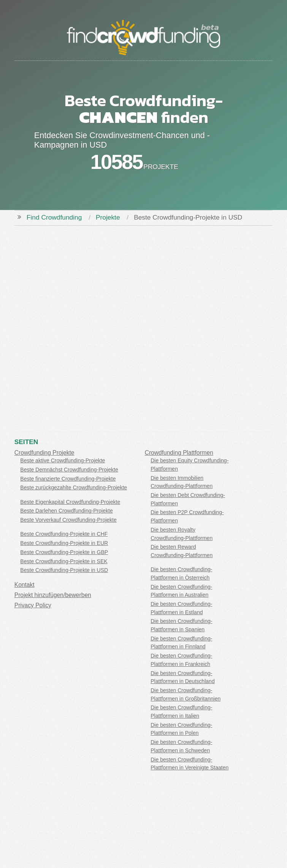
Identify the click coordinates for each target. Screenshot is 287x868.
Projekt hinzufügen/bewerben (53, 595)
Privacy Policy (33, 605)
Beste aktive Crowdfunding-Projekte (63, 460)
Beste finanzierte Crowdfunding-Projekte (68, 479)
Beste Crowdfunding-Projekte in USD (64, 570)
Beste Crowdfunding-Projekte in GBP (64, 552)
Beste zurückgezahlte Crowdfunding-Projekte (74, 487)
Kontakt (25, 585)
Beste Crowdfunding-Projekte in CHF (64, 534)
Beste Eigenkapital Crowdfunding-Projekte (70, 502)
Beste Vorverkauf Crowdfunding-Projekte (68, 520)
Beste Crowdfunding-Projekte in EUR (64, 543)
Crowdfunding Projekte (44, 453)
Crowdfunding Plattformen (179, 453)
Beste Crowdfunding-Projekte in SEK (64, 561)
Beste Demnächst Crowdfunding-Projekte (69, 470)
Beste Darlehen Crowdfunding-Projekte (66, 511)
